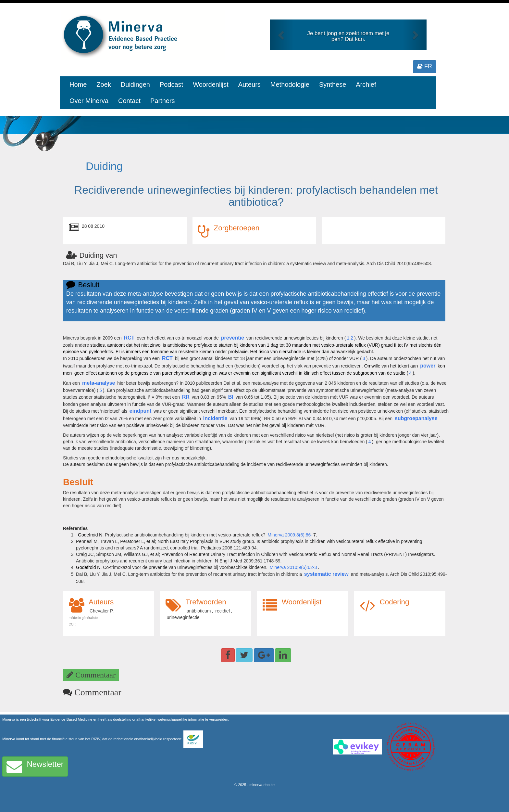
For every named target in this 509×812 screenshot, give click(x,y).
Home (78, 84)
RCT (129, 338)
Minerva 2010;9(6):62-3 (293, 567)
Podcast (171, 84)
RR (186, 397)
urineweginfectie (183, 617)
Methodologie (290, 84)
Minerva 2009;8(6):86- (290, 535)
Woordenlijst (211, 84)
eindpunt (141, 411)
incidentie (215, 418)
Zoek (104, 84)
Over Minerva (89, 101)
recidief (223, 611)
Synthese (333, 84)
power (428, 366)
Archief (366, 84)
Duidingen (135, 84)
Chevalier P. (102, 611)
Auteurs (249, 84)
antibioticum (199, 611)
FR (425, 66)
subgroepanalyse (416, 418)
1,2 (350, 338)
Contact (129, 101)
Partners (163, 101)
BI (231, 397)
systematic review (326, 574)
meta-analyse (99, 383)
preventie (233, 338)
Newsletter (35, 767)
